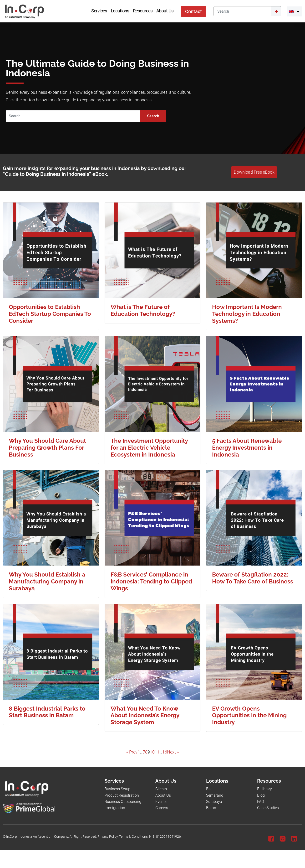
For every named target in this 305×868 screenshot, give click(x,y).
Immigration (115, 808)
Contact (193, 11)
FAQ (261, 802)
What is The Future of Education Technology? (143, 310)
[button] (294, 11)
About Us (163, 795)
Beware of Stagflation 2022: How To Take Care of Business (253, 578)
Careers (162, 808)
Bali (209, 789)
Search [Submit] (153, 116)
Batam (212, 808)
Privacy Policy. (108, 837)
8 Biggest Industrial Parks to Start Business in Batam (47, 712)
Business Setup (117, 789)
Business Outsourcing (123, 802)
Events (161, 802)
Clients (161, 789)
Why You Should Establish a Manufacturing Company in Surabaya (47, 581)
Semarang (215, 795)
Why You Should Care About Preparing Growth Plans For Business (47, 448)
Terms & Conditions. (134, 837)
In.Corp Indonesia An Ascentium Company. (38, 837)
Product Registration (122, 795)
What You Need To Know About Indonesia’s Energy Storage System (145, 715)
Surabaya (214, 802)
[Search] (242, 11)
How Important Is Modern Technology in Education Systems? (247, 314)
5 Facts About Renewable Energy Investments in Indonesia (247, 448)
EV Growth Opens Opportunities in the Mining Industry (249, 715)
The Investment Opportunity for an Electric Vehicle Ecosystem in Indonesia (149, 448)
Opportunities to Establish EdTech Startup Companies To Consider (50, 314)
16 (165, 752)
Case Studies (268, 808)
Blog (261, 795)
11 (157, 752)
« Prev (132, 752)
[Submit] (276, 11)
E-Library (264, 789)
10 (152, 752)
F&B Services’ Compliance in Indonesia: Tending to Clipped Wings (151, 581)
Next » (173, 752)
